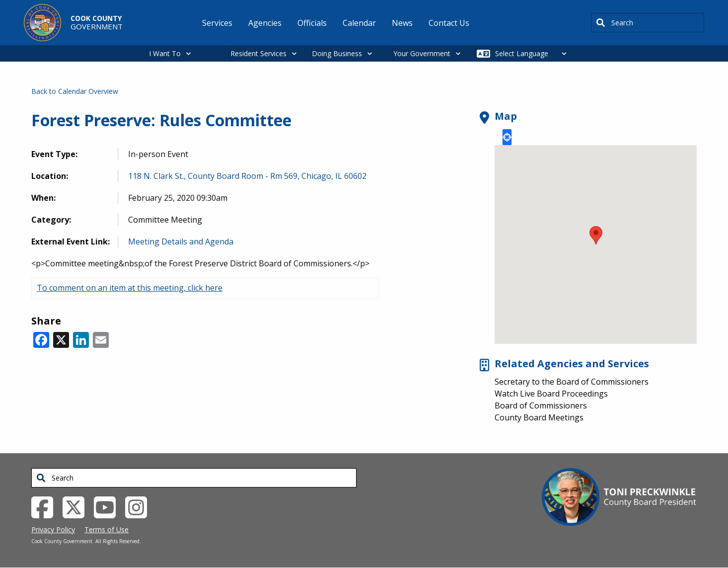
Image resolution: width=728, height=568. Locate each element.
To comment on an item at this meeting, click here (130, 288)
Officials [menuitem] (312, 23)
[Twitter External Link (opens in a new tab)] (77, 506)
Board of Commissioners (541, 406)
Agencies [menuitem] (265, 23)
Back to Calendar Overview (75, 91)
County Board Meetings (539, 417)
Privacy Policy (53, 529)
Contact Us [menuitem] (449, 23)
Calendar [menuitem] (359, 23)
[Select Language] (534, 53)
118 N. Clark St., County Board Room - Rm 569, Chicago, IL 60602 (247, 176)
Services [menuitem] (217, 23)
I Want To (165, 53)
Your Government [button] (422, 53)
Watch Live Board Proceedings (551, 394)
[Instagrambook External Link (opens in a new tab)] (140, 506)
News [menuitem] (402, 23)
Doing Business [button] (337, 53)
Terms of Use (107, 529)
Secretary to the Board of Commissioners (572, 382)
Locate (507, 137)
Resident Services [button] (258, 53)
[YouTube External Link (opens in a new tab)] (109, 506)
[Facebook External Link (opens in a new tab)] (46, 506)
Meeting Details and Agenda (181, 242)
